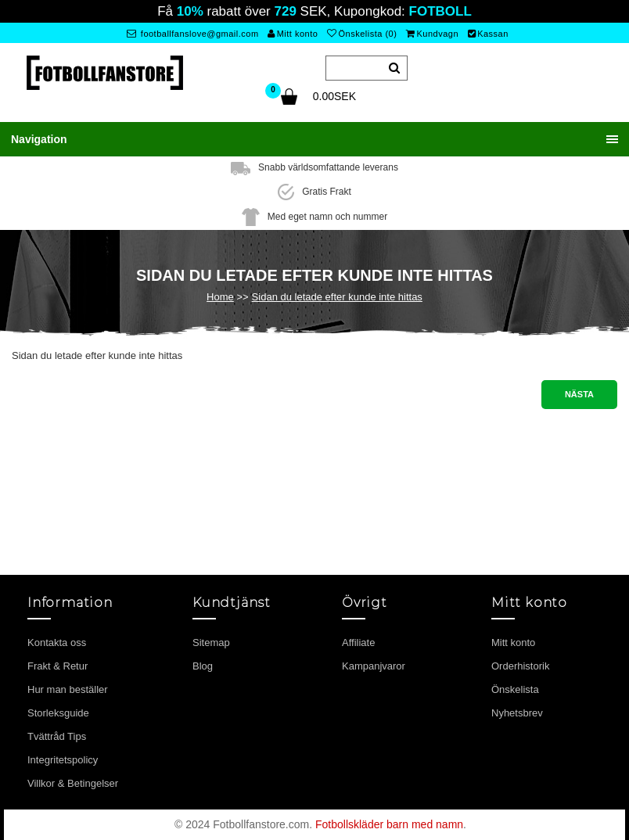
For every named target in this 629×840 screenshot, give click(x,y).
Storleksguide (58, 713)
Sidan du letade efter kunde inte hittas (337, 297)
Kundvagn (432, 34)
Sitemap (211, 643)
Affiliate (358, 643)
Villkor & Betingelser (73, 783)
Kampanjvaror (374, 666)
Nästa (579, 394)
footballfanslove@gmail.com (193, 34)
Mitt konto (293, 34)
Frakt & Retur (58, 666)
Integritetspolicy (63, 760)
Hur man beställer (68, 689)
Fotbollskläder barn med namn (389, 824)
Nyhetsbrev (517, 713)
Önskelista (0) (362, 34)
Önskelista (515, 689)
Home (220, 297)
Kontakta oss (57, 643)
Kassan (488, 34)
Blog (203, 666)
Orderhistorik (520, 666)
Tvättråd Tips (57, 736)
